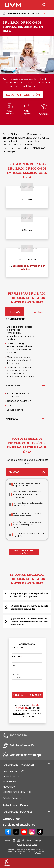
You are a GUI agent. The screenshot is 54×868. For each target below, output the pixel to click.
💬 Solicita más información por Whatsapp (27, 268)
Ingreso (15, 312)
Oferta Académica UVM (19, 13)
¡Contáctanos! (27, 644)
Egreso (38, 312)
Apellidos (17, 656)
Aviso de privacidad (27, 845)
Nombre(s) (18, 647)
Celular (15, 675)
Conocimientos (15, 319)
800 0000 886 (18, 735)
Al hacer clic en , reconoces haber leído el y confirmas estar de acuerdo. (28, 711)
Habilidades (13, 386)
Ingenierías (9, 781)
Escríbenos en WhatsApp (25, 755)
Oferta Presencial (13, 798)
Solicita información (23, 95)
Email (15, 666)
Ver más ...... (37, 13)
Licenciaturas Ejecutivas (17, 792)
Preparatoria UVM (13, 771)
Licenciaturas (11, 776)
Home (6, 13)
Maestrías (9, 787)
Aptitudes (12, 419)
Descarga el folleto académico (22, 552)
